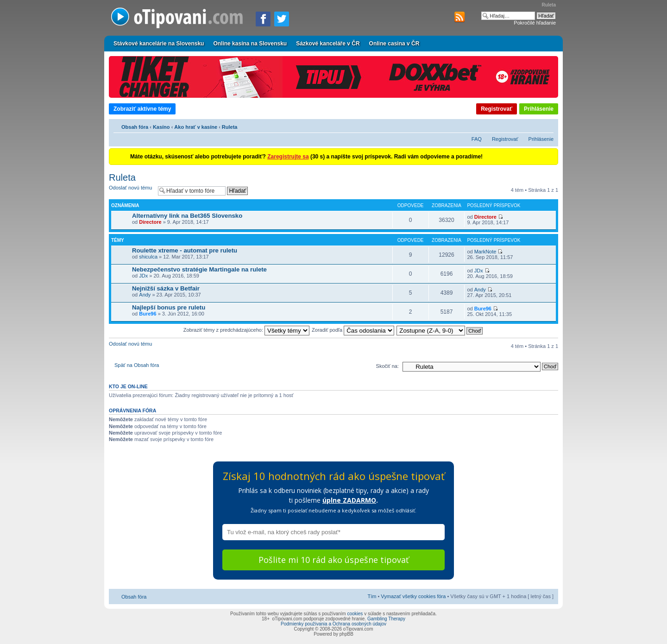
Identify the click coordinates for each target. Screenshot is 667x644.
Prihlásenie (539, 109)
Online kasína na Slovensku (250, 44)
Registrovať (497, 109)
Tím (372, 596)
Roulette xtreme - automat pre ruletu (185, 250)
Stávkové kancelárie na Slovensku (159, 44)
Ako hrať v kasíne (196, 127)
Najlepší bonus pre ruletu (169, 307)
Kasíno (161, 127)
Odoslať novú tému (131, 191)
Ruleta (230, 127)
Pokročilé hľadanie (535, 23)
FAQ (477, 139)
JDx (143, 276)
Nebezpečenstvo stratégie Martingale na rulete (199, 269)
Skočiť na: (387, 366)
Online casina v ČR (394, 44)
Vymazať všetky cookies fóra (413, 596)
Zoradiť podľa (353, 330)
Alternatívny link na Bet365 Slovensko (187, 216)
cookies (355, 614)
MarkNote (485, 252)
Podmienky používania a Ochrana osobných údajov (333, 624)
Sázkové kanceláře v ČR (328, 44)
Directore (150, 222)
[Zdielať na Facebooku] (263, 19)
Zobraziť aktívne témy (142, 109)
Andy (145, 295)
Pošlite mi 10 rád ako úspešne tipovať (333, 560)
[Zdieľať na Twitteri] (282, 19)
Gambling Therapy (386, 619)
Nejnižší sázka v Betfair (166, 288)
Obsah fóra (135, 127)
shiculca (148, 257)
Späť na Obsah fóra (137, 365)
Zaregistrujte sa (288, 157)
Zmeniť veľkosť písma (547, 126)
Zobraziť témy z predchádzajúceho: (246, 330)
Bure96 (148, 314)
